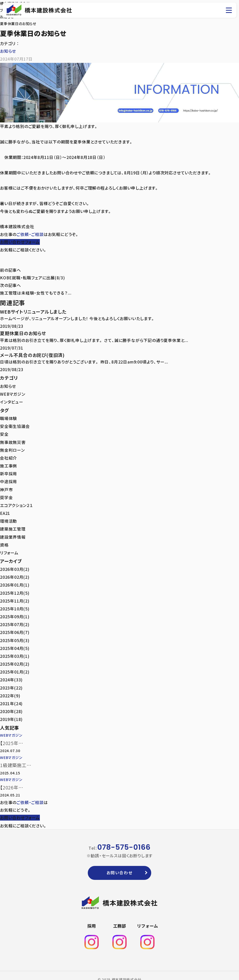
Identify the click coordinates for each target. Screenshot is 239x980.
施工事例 (8, 464)
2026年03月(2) (15, 565)
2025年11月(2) (15, 596)
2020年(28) (11, 704)
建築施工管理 (13, 526)
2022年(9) (10, 688)
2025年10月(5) (15, 604)
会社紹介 (8, 457)
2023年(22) (11, 681)
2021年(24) (11, 696)
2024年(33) (11, 673)
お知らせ (8, 51)
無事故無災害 (13, 441)
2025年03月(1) (15, 650)
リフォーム (9, 549)
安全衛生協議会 (15, 426)
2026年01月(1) (15, 581)
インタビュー (12, 402)
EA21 (5, 510)
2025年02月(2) (15, 658)
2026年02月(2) (15, 573)
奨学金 (6, 495)
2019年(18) (11, 712)
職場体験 (8, 418)
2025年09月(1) (15, 611)
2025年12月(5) (15, 588)
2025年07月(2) (15, 619)
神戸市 (6, 487)
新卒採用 (8, 472)
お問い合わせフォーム (20, 242)
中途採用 (8, 480)
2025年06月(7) (15, 627)
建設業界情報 (13, 534)
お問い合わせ (120, 865)
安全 (4, 433)
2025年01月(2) (15, 665)
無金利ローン (12, 449)
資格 (4, 541)
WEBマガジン (13, 394)
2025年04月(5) (15, 642)
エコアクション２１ (16, 503)
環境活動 (8, 518)
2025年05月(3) (15, 634)
